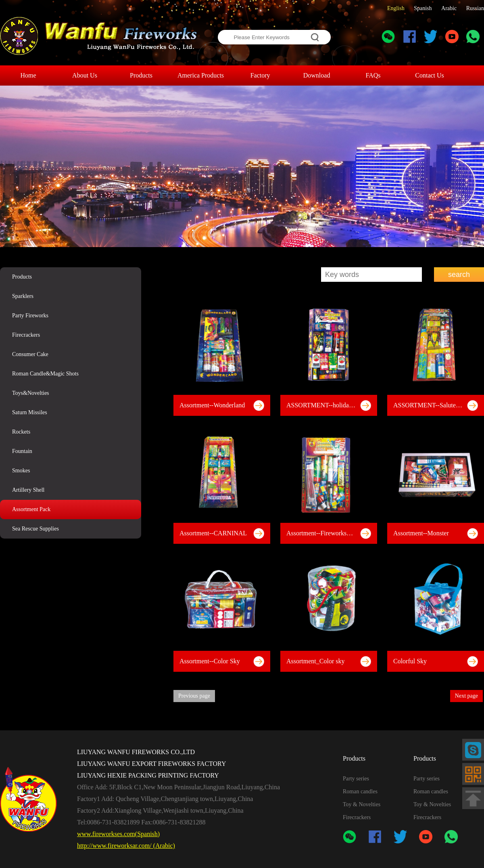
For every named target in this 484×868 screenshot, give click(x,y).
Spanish (423, 8)
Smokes (21, 471)
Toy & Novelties (362, 804)
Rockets (21, 432)
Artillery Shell (28, 490)
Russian (475, 8)
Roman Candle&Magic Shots (45, 374)
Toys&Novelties (31, 393)
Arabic (449, 8)
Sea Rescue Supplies (35, 529)
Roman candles (360, 791)
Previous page (194, 696)
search (459, 275)
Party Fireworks (30, 316)
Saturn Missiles (30, 412)
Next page (466, 696)
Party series (356, 779)
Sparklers (23, 296)
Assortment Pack (31, 509)
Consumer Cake (30, 354)
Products (22, 277)
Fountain (22, 451)
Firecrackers (26, 335)
